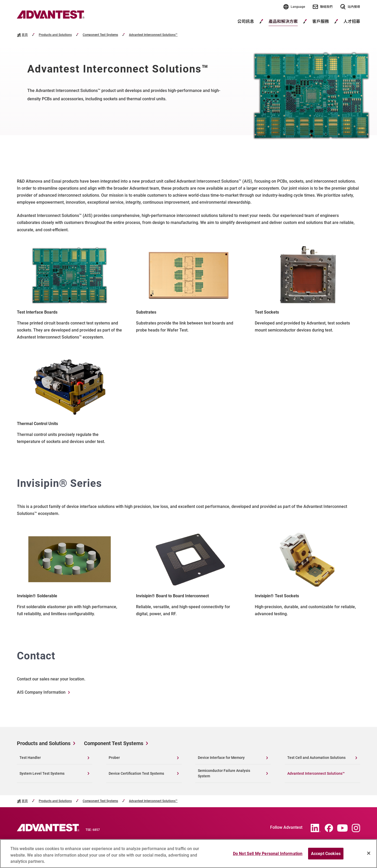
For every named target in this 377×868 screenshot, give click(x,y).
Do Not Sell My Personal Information (268, 855)
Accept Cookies (326, 855)
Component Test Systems (100, 35)
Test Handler (30, 758)
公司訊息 (246, 21)
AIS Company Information (41, 692)
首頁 (25, 35)
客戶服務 (321, 21)
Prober (114, 758)
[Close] (369, 855)
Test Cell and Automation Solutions (316, 758)
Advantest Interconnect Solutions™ (153, 35)
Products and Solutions (55, 35)
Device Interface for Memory (221, 758)
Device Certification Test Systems (136, 773)
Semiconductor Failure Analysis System (224, 773)
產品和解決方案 (283, 21)
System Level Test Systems (42, 773)
